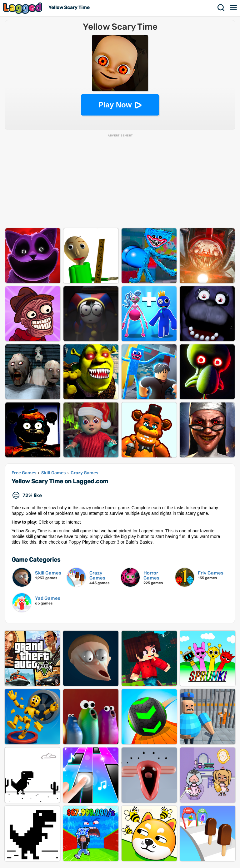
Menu (234, 8)
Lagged (23, 8)
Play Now (115, 105)
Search (221, 8)
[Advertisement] (120, 181)
